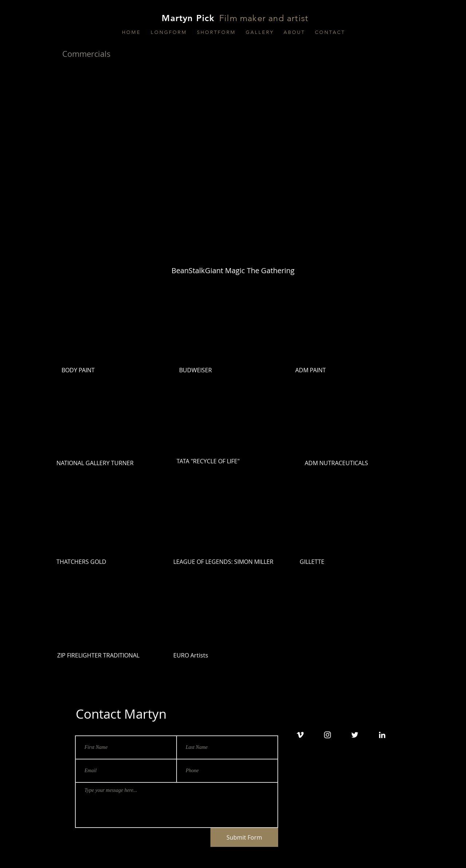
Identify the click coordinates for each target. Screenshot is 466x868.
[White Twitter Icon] (355, 735)
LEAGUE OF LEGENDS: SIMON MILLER (223, 562)
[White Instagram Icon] (327, 735)
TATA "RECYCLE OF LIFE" (208, 461)
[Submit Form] (244, 837)
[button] (168, 32)
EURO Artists (191, 655)
